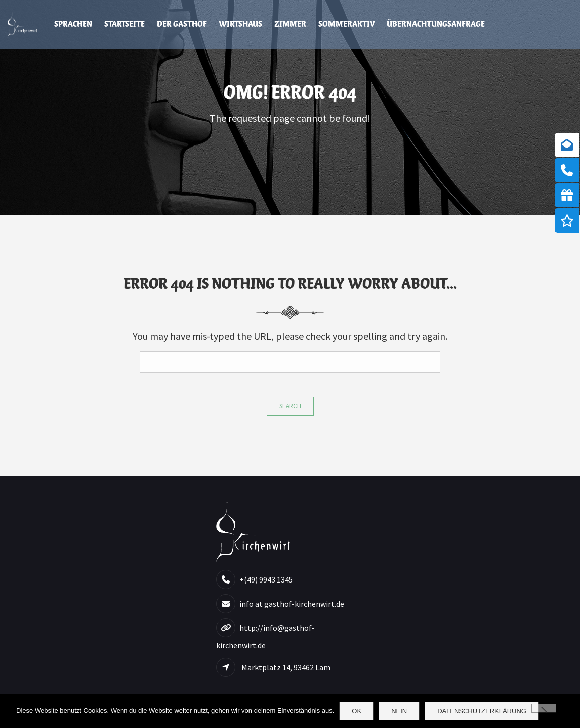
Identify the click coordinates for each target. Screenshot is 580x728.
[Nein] (544, 708)
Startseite (125, 24)
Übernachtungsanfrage (436, 24)
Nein (399, 711)
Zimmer (290, 24)
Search (290, 406)
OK (356, 711)
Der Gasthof (182, 24)
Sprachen (73, 24)
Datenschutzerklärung (482, 711)
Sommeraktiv (347, 24)
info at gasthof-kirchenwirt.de (292, 604)
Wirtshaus (240, 24)
